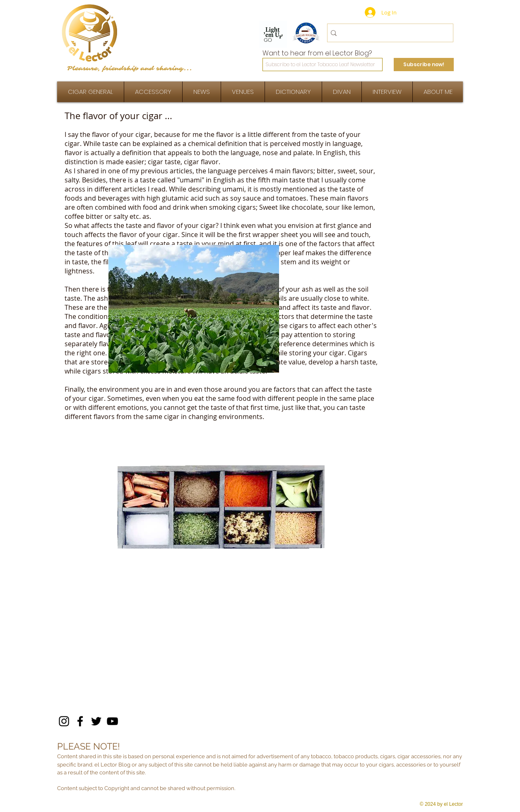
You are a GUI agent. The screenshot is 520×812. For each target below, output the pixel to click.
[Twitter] (96, 721)
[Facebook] (80, 721)
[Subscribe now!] (424, 65)
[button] (387, 92)
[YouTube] (112, 721)
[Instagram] (64, 721)
